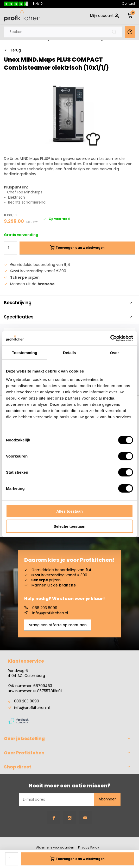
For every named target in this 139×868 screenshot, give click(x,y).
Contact (128, 4)
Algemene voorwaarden (55, 847)
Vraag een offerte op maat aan (58, 625)
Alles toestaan (69, 511)
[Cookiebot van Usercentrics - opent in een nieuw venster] (110, 338)
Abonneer (107, 799)
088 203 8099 (41, 608)
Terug (12, 50)
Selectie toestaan (70, 526)
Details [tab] (69, 353)
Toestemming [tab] (25, 353)
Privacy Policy (89, 847)
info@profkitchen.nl (46, 613)
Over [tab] (114, 353)
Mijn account (105, 16)
